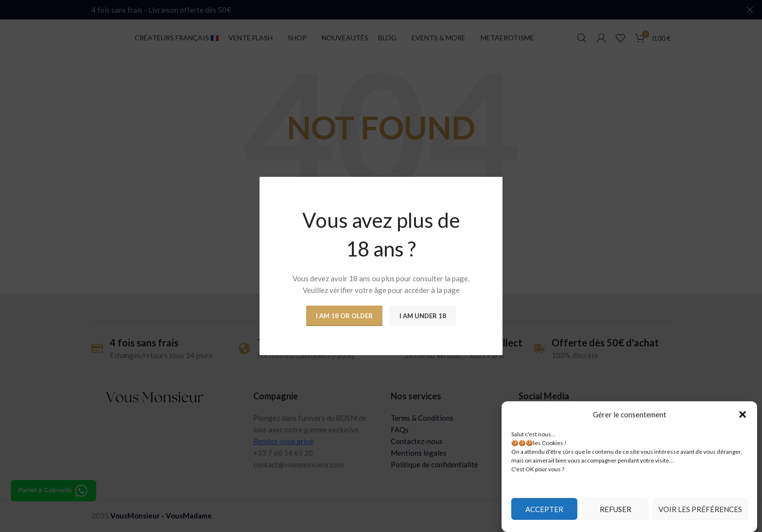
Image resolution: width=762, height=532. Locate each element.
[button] (743, 414)
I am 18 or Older (344, 316)
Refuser (615, 509)
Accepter (544, 509)
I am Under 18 (423, 316)
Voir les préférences (700, 509)
